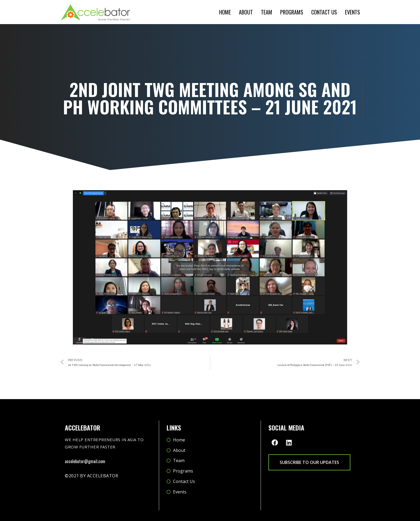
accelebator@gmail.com (85, 461)
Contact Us (324, 12)
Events (352, 12)
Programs (292, 12)
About (246, 12)
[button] (309, 462)
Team (267, 12)
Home (225, 12)
